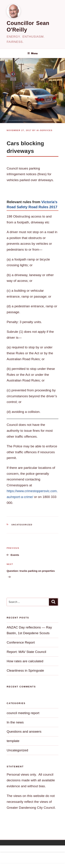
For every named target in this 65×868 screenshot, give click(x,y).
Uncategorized (22, 525)
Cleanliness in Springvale (25, 670)
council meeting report (23, 713)
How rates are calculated (25, 661)
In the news (15, 722)
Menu (32, 53)
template (13, 741)
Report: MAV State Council (26, 652)
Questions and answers (24, 732)
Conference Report (21, 642)
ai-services (45, 130)
